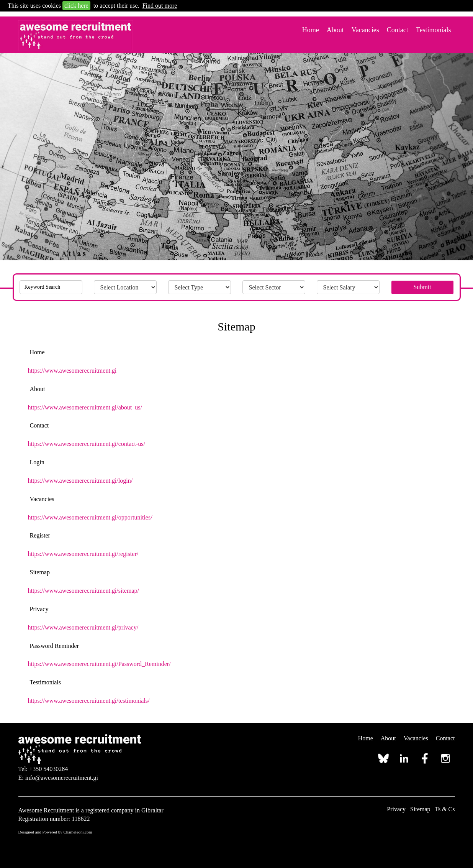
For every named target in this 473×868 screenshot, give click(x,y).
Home (311, 30)
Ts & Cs (445, 809)
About (335, 30)
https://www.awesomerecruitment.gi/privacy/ (83, 627)
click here (76, 6)
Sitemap (420, 809)
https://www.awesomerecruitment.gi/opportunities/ (90, 517)
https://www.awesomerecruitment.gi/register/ (83, 554)
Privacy (396, 809)
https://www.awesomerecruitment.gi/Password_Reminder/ (99, 664)
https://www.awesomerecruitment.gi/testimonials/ (89, 701)
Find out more (160, 6)
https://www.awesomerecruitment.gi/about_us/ (85, 407)
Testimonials (434, 30)
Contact (398, 30)
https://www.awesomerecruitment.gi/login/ (80, 481)
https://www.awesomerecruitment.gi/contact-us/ (87, 444)
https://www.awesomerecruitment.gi (72, 371)
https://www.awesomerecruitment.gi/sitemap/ (83, 591)
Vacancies (365, 30)
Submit (422, 287)
